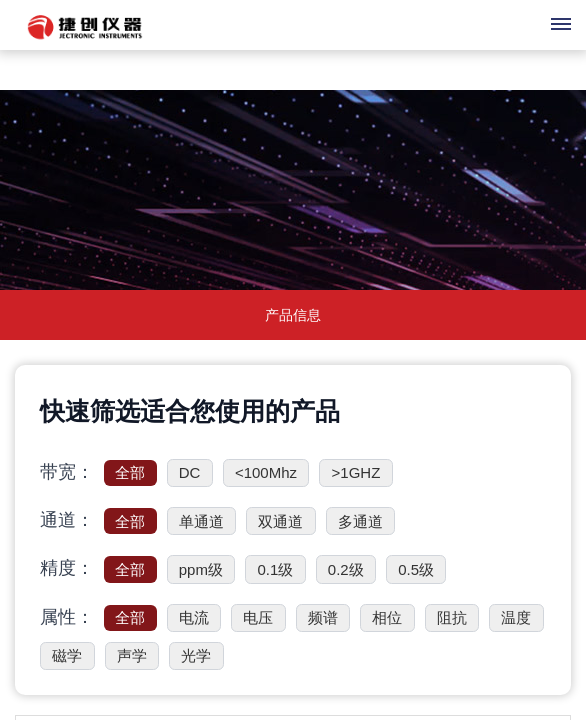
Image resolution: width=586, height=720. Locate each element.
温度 (516, 617)
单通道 (201, 521)
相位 (387, 617)
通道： (67, 520)
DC (190, 472)
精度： (67, 568)
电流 (194, 617)
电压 (258, 617)
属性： (67, 617)
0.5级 (416, 569)
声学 (132, 655)
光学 (196, 655)
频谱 (323, 617)
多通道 (360, 521)
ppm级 (201, 569)
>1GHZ (356, 472)
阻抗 (452, 617)
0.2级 (346, 569)
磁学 (67, 655)
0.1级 (275, 569)
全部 (130, 472)
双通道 (280, 521)
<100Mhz (266, 472)
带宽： (67, 472)
